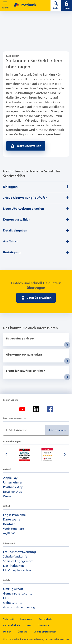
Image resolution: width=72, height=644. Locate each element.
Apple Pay (10, 478)
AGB (29, 625)
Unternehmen (13, 482)
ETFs (6, 598)
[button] (5, 3)
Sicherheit (8, 619)
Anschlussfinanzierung (19, 607)
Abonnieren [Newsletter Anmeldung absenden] (57, 430)
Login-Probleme (14, 515)
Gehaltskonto (13, 603)
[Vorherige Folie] (7, 455)
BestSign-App (13, 492)
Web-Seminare (14, 529)
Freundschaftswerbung (19, 552)
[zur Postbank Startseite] (31, 5)
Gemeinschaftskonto (18, 593)
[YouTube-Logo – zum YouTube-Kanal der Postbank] (22, 409)
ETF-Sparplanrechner (18, 570)
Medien (7, 632)
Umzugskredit (13, 589)
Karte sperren (13, 519)
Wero (7, 496)
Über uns (22, 632)
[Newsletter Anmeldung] (24, 430)
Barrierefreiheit (12, 625)
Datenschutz (45, 619)
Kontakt (9, 524)
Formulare (43, 625)
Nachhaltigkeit (14, 566)
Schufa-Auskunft (15, 556)
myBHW (9, 533)
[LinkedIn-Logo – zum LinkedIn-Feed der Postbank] (36, 409)
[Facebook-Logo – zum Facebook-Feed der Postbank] (50, 409)
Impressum (26, 619)
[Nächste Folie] (65, 455)
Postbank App (13, 487)
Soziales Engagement (18, 561)
